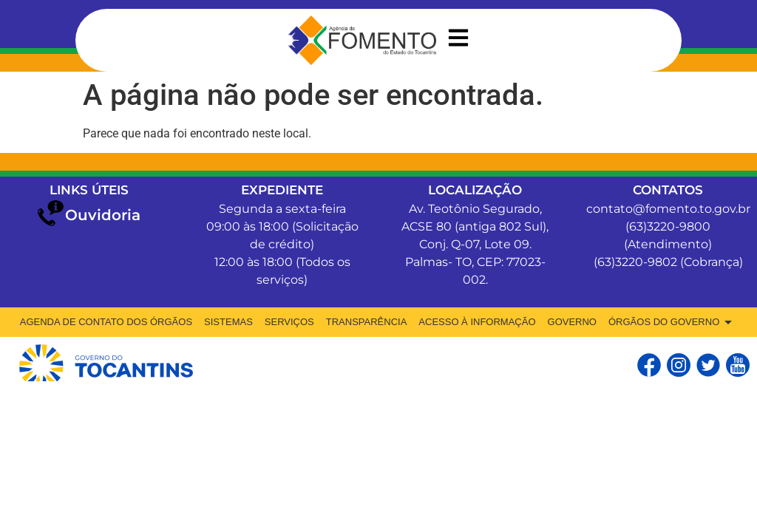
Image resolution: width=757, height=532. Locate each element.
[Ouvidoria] (51, 213)
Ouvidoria (103, 215)
